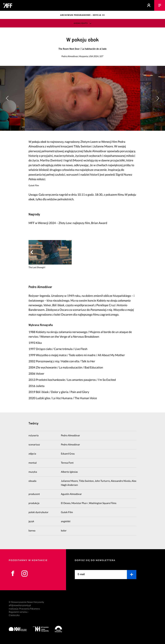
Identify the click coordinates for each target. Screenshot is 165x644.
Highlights (81, 23)
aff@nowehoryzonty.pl (20, 605)
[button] (158, 98)
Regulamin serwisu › (19, 612)
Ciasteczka (14, 615)
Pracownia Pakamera (30, 609)
